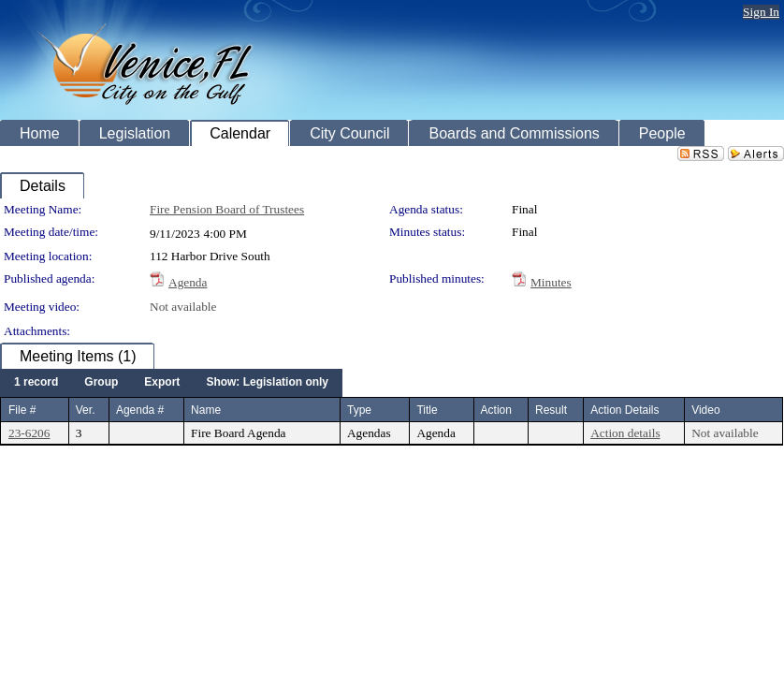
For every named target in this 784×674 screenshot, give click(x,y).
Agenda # (140, 410)
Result (551, 410)
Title (427, 410)
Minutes (551, 282)
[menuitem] (36, 383)
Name (206, 410)
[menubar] (171, 383)
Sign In (761, 12)
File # (22, 410)
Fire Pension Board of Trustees (227, 209)
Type (359, 410)
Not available (183, 307)
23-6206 (29, 433)
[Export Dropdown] (162, 383)
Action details (625, 433)
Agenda (188, 282)
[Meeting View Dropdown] (267, 383)
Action (496, 410)
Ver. (86, 410)
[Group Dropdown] (101, 383)
